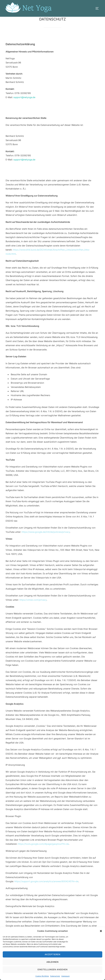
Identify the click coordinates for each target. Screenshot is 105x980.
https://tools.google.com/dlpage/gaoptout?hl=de (43, 844)
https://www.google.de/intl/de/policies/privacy (46, 532)
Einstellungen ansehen (53, 970)
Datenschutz (55, 976)
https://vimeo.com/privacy (33, 600)
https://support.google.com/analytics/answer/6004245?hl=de (46, 881)
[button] (101, 931)
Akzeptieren (52, 954)
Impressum (65, 976)
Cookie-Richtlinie (42, 976)
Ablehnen (52, 962)
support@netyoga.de (24, 97)
